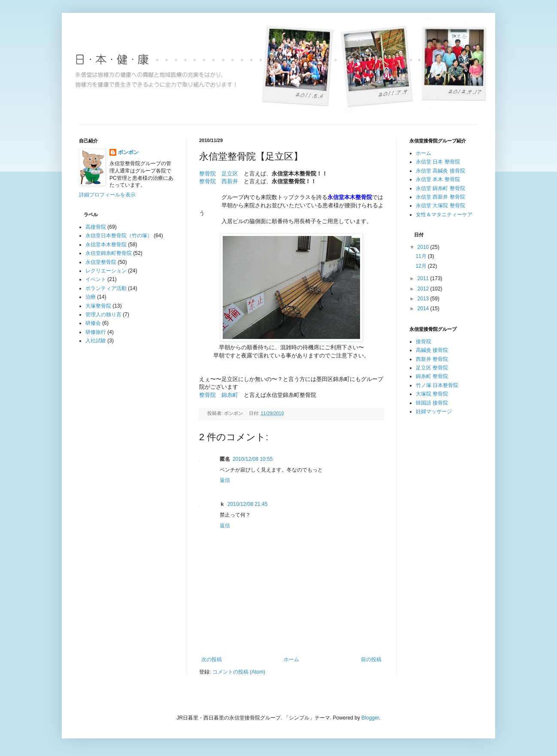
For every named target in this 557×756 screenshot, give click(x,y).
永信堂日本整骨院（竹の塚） (119, 236)
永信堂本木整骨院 (106, 245)
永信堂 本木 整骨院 (438, 179)
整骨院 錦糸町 (219, 395)
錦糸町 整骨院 (432, 376)
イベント (96, 279)
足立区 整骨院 (432, 368)
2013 (424, 299)
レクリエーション (106, 271)
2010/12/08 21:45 (247, 504)
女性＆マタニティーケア (444, 215)
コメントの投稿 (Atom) (239, 672)
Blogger (370, 718)
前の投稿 (371, 659)
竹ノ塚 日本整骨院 (437, 385)
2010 (424, 247)
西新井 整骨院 (432, 359)
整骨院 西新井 (219, 181)
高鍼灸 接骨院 (432, 350)
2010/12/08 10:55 (253, 459)
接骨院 (424, 342)
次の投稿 (212, 659)
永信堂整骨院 (101, 262)
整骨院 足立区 (219, 174)
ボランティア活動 (106, 288)
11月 (422, 256)
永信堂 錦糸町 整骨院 (440, 188)
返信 (225, 480)
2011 (424, 278)
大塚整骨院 (98, 306)
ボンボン (128, 152)
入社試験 (96, 341)
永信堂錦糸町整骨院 (109, 253)
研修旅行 (96, 332)
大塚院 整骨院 (432, 394)
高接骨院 (96, 227)
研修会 (93, 323)
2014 (424, 308)
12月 (422, 266)
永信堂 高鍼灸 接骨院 (440, 171)
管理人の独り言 (103, 314)
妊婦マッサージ (434, 411)
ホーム (291, 659)
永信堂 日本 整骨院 (438, 162)
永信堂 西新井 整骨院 (440, 197)
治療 (91, 297)
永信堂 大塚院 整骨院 (440, 206)
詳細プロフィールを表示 (107, 195)
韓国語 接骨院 (432, 403)
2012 (424, 289)
